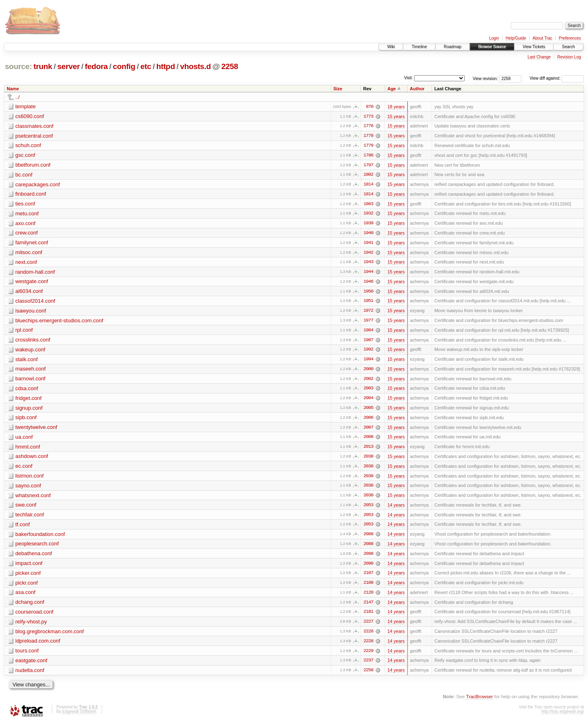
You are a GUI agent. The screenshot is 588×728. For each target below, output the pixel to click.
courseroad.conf (35, 616)
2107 (368, 577)
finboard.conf (31, 195)
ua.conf (24, 440)
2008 (368, 440)
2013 (368, 450)
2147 (368, 607)
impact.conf (29, 567)
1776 (368, 126)
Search (568, 47)
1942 (368, 254)
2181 (368, 616)
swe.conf (26, 508)
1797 (368, 165)
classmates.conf (35, 126)
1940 (368, 234)
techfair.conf (30, 518)
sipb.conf (26, 420)
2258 (230, 66)
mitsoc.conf (29, 253)
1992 (368, 352)
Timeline (419, 47)
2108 (368, 587)
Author (417, 89)
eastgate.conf (31, 665)
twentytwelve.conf (37, 430)
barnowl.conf (31, 381)
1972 (368, 313)
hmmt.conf (28, 450)
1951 (368, 303)
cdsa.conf (27, 391)
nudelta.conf (30, 675)
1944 (368, 273)
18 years (396, 107)
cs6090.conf (30, 116)
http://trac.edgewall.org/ (563, 717)
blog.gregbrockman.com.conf (50, 636)
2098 (368, 558)
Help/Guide (516, 38)
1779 (368, 146)
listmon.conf (30, 479)
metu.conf (27, 214)
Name (13, 89)
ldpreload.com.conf (38, 646)
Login (494, 38)
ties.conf (25, 204)
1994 (368, 362)
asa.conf (26, 597)
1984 (368, 332)
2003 (368, 391)
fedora (96, 66)
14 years (396, 509)
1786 (368, 156)
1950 (368, 293)
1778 (368, 136)
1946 (368, 283)
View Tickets (534, 47)
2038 (368, 460)
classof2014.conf (36, 303)
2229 (368, 656)
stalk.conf (27, 361)
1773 (368, 116)
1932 (368, 214)
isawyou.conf (31, 312)
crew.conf (27, 234)
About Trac (542, 38)
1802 (368, 175)
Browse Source (492, 47)
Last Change (539, 57)
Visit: (408, 78)
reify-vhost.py (31, 626)
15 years (396, 116)
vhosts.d (195, 66)
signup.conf (29, 410)
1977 (368, 322)
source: (18, 66)
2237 (368, 665)
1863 (368, 205)
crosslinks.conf (33, 342)
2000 (368, 371)
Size (338, 89)
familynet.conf (32, 244)
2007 (368, 430)
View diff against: (557, 78)
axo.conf (26, 224)
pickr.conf (27, 587)
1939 (368, 224)
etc (146, 66)
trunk (43, 66)
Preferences (570, 38)
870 (370, 107)
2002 (368, 381)
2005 (368, 411)
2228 (368, 636)
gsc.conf (25, 155)
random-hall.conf (35, 273)
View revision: (486, 78)
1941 (368, 244)
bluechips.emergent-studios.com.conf (59, 322)
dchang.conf (30, 606)
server (68, 66)
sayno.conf (28, 489)
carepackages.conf (38, 185)
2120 (368, 597)
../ (18, 97)
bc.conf (24, 175)
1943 (368, 264)
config (124, 66)
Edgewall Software (79, 717)
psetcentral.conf (34, 136)
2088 (368, 538)
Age (392, 89)
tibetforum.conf (33, 165)
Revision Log (569, 57)
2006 (368, 420)
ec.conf (24, 469)
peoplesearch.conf (37, 548)
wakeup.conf (30, 352)
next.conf (26, 263)
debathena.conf (34, 557)
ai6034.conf (29, 293)
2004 (368, 401)
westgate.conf (32, 283)
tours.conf (27, 655)
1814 (368, 185)
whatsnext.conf (33, 499)
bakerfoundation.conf (40, 538)
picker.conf (28, 577)
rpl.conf (24, 332)
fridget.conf (29, 401)
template (26, 106)
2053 (368, 509)
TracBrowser (479, 702)
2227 (368, 626)
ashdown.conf (32, 459)
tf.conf (23, 528)
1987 (368, 342)
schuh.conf (28, 146)
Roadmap (453, 47)
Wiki (391, 47)
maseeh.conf (31, 371)
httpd (166, 66)
